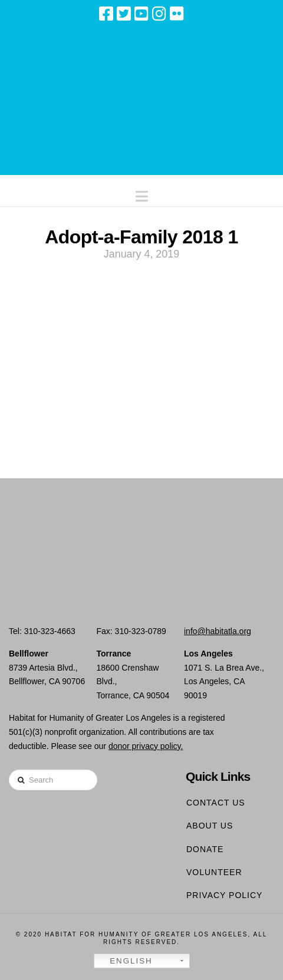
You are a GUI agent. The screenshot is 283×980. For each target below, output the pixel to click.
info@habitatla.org (218, 631)
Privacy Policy (224, 895)
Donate (205, 849)
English (125, 961)
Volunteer (214, 872)
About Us (210, 826)
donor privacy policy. (146, 746)
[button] (142, 194)
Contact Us (216, 803)
